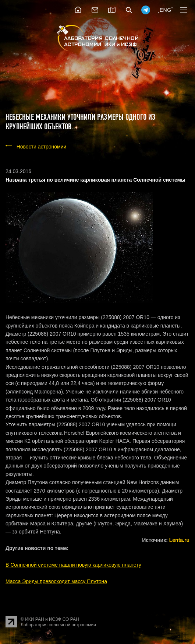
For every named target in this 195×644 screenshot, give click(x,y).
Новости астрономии (42, 147)
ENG (166, 10)
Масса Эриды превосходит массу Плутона (56, 581)
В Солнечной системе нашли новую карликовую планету (73, 565)
